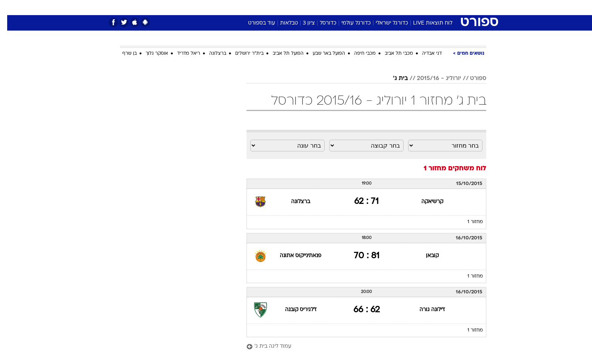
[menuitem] (425, 8)
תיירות (266, 7)
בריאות (291, 7)
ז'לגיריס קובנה (294, 310)
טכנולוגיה (237, 7)
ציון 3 (302, 23)
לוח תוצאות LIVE (425, 23)
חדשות (430, 7)
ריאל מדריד (181, 54)
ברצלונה (210, 54)
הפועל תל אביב (281, 54)
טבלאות (282, 23)
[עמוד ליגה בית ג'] (359, 347)
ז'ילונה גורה (425, 310)
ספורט (404, 7)
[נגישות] (10, 8)
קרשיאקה (425, 202)
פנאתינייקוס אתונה (293, 256)
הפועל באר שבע (322, 54)
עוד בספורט (254, 23)
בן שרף (122, 54)
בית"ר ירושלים (242, 54)
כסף (335, 7)
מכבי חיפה (358, 54)
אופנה (210, 7)
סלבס (356, 7)
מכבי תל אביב (392, 54)
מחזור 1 (468, 222)
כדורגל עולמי (349, 23)
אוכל (315, 7)
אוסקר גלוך (150, 54)
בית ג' (393, 79)
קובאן (425, 256)
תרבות (379, 7)
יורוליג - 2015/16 (432, 79)
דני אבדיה (425, 54)
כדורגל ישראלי (385, 23)
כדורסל (321, 23)
